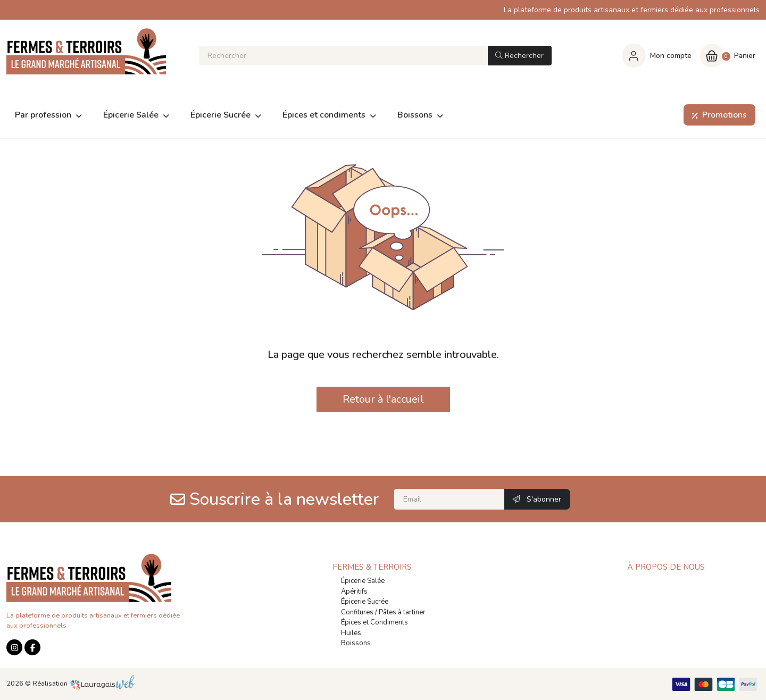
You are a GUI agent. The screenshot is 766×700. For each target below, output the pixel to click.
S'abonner (537, 499)
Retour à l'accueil (383, 399)
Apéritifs (354, 591)
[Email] (449, 499)
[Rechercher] (343, 56)
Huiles (351, 633)
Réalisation (84, 684)
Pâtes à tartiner (402, 612)
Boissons (356, 643)
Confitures (357, 612)
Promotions (717, 115)
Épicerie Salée (363, 581)
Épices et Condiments (374, 622)
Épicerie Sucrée (365, 602)
